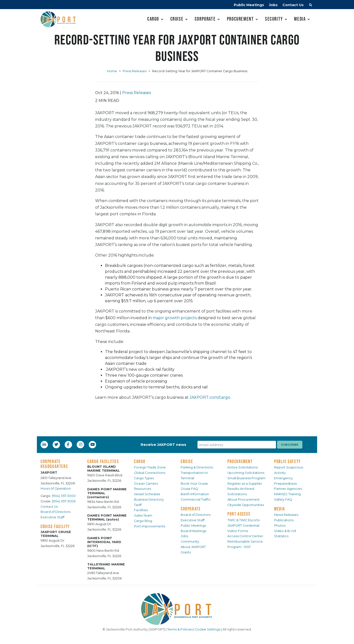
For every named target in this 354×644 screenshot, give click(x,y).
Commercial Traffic (196, 500)
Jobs (273, 5)
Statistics (281, 536)
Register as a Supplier (245, 484)
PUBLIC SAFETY (288, 461)
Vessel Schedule (147, 494)
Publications (284, 520)
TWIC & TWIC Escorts (243, 520)
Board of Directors (55, 512)
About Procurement (243, 500)
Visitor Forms (238, 531)
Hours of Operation (56, 488)
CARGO (140, 461)
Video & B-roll (285, 531)
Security (274, 19)
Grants (186, 552)
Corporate (205, 19)
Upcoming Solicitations (246, 473)
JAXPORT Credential (243, 526)
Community (190, 541)
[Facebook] (68, 444)
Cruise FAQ (189, 489)
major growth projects (175, 318)
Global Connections (150, 473)
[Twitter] (57, 444)
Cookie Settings (208, 629)
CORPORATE (191, 509)
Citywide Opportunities (246, 505)
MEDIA (280, 509)
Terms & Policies (180, 629)
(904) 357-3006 (64, 501)
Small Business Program (246, 478)
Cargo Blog (143, 521)
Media (300, 19)
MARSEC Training (287, 494)
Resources (142, 489)
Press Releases (135, 71)
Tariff (138, 505)
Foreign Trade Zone (150, 467)
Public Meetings (249, 5)
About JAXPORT (193, 547)
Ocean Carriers (146, 484)
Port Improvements (150, 526)
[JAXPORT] (177, 609)
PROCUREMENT (240, 461)
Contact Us (293, 5)
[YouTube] (93, 444)
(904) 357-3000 (64, 496)
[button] (310, 6)
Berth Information (195, 494)
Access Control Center (245, 536)
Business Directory (149, 500)
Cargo (153, 19)
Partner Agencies (288, 489)
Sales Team (143, 515)
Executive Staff (52, 517)
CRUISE (187, 461)
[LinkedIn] (45, 444)
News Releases (286, 515)
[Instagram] (81, 444)
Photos (280, 526)
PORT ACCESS (239, 514)
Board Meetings (193, 531)
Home (112, 71)
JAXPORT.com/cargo (210, 397)
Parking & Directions (197, 467)
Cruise (177, 19)
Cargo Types (144, 478)
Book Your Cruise (194, 484)
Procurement (240, 19)
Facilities (141, 510)
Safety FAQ (283, 500)
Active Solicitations (243, 467)
